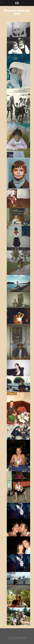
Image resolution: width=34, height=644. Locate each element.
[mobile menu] (2, 2)
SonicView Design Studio (22, 637)
